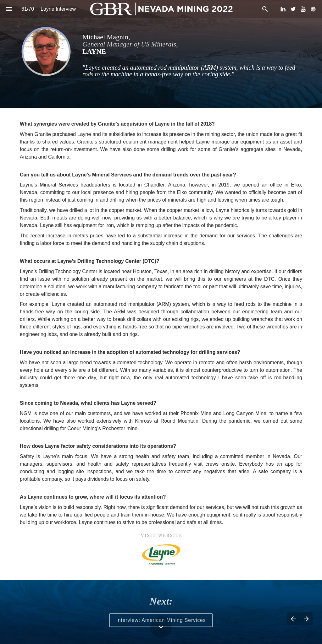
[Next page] (306, 619)
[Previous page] (293, 619)
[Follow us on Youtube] (303, 9)
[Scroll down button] (161, 627)
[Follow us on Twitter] (293, 9)
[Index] (9, 9)
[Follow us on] (313, 9)
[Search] (265, 9)
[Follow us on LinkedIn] (283, 9)
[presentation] (161, 54)
